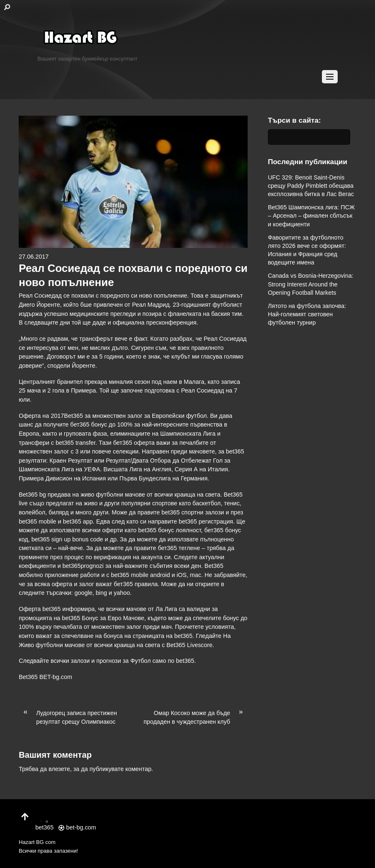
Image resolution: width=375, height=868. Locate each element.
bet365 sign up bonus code (67, 539)
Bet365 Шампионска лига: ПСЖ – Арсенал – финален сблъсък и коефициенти (312, 216)
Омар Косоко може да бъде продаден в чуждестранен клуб (196, 717)
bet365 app (78, 521)
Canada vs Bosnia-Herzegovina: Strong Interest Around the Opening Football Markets (311, 284)
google (84, 593)
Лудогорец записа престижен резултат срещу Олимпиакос (68, 717)
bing (101, 593)
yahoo (122, 593)
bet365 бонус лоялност (169, 530)
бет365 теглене (179, 548)
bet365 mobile (37, 521)
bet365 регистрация (206, 521)
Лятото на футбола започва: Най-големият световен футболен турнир (307, 314)
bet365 (185, 661)
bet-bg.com (77, 827)
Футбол (140, 661)
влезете (59, 769)
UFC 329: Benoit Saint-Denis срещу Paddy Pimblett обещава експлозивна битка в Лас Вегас (311, 186)
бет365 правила (136, 584)
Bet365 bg (32, 495)
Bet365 (28, 677)
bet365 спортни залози (193, 512)
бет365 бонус (89, 424)
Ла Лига (166, 609)
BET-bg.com (56, 677)
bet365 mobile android (140, 575)
